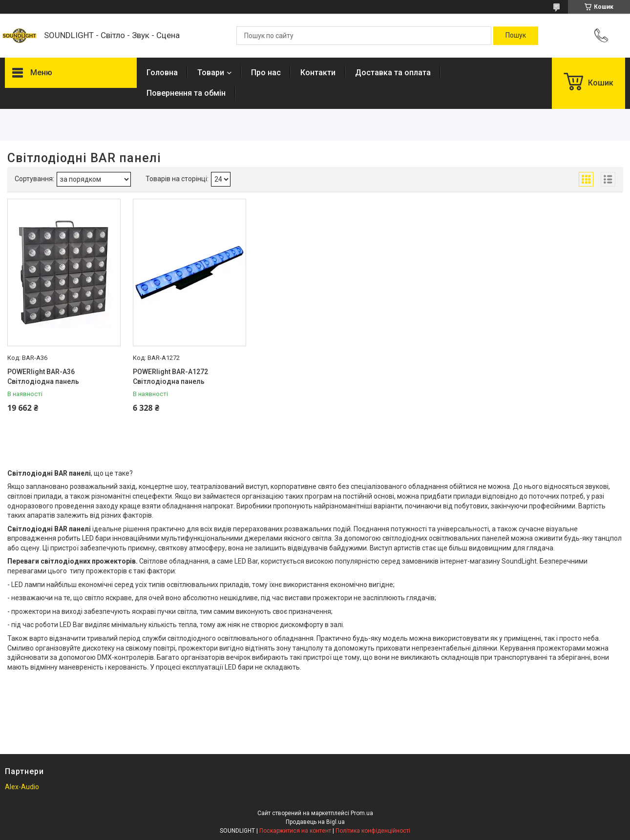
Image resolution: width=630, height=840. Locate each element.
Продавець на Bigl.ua (315, 822)
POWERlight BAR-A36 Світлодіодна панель (43, 377)
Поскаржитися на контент (295, 831)
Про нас (266, 73)
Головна (162, 73)
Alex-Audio (22, 787)
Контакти (318, 73)
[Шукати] (516, 36)
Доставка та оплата (393, 73)
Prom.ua (362, 813)
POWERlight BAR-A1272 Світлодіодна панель (170, 377)
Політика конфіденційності (373, 831)
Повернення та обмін (186, 93)
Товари (211, 73)
